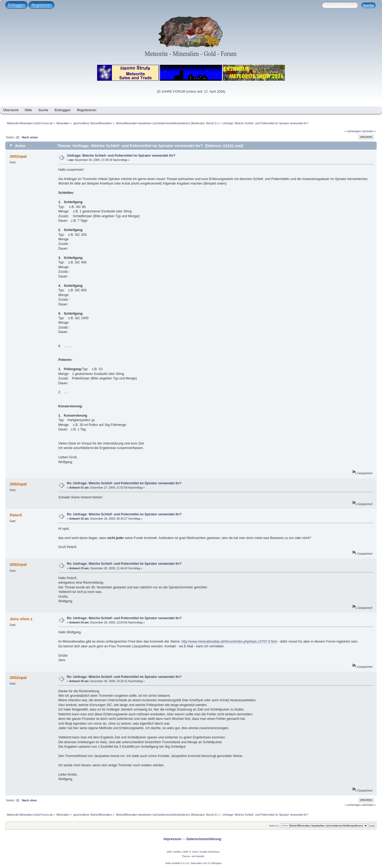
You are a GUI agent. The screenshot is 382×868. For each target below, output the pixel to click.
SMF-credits (174, 852)
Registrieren (42, 5)
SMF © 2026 (190, 852)
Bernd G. (212, 123)
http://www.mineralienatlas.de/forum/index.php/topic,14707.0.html (229, 642)
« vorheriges (353, 131)
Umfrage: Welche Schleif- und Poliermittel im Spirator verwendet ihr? (121, 156)
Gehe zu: (274, 826)
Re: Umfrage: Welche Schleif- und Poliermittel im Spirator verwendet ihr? (124, 483)
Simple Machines (209, 852)
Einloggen (16, 5)
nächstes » (369, 131)
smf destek (198, 856)
